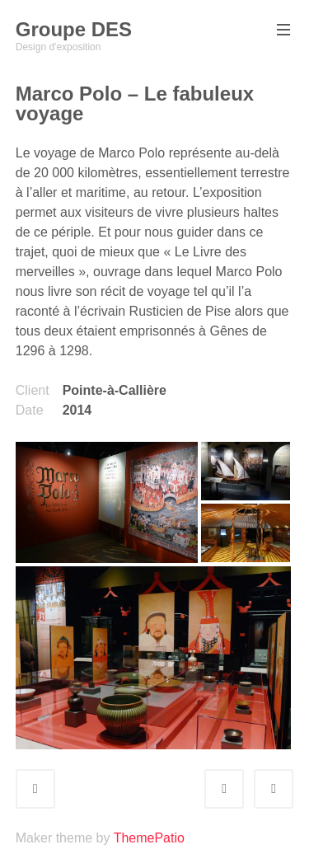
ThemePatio (149, 838)
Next (288, 788)
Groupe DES (74, 29)
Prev (239, 788)
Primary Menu (282, 31)
